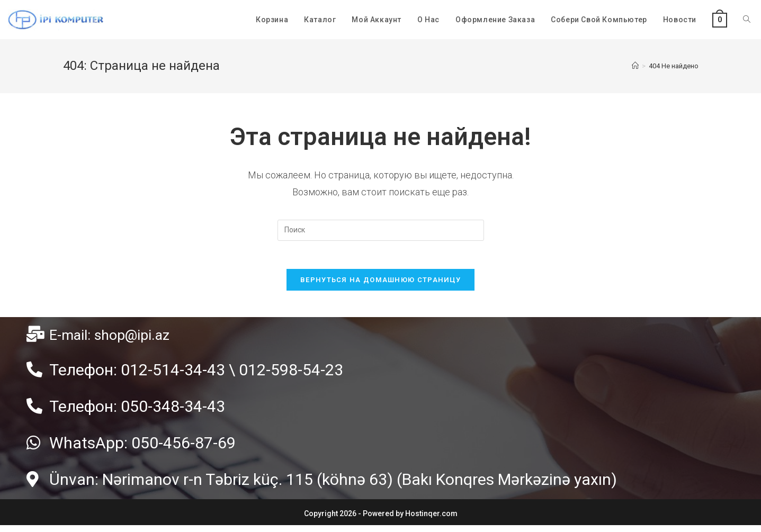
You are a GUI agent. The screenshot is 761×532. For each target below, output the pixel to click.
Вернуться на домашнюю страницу (380, 283)
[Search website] (747, 20)
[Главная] (635, 66)
